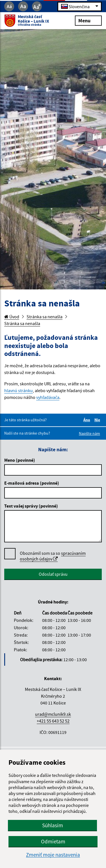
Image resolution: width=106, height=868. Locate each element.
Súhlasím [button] (53, 825)
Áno (88, 420)
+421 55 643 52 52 (53, 721)
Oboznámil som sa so (53, 556)
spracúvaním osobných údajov (53, 556)
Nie (98, 420)
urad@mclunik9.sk (53, 714)
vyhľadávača (48, 397)
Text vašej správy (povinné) (31, 506)
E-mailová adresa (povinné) (32, 483)
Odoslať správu (53, 574)
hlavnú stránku (19, 390)
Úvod (12, 317)
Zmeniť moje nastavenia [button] (53, 855)
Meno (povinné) (20, 460)
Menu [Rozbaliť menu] (88, 20)
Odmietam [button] (53, 841)
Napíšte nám (89, 433)
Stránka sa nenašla (45, 317)
